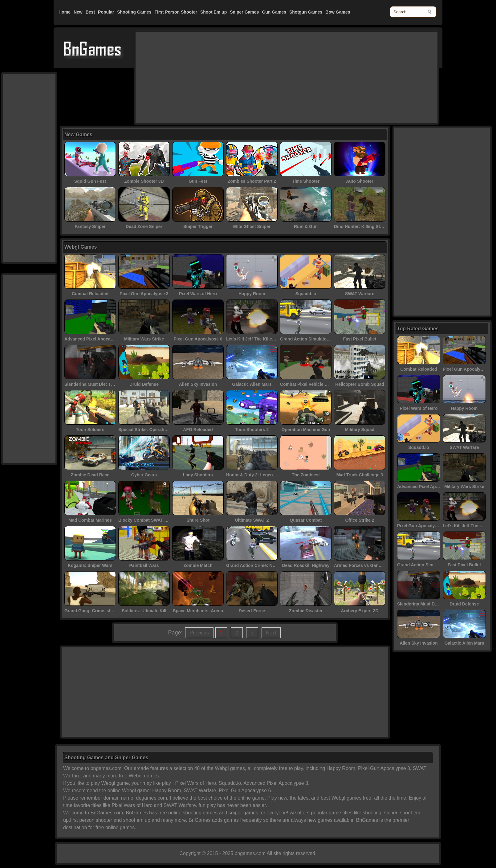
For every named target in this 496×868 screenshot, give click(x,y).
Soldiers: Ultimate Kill (144, 611)
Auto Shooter (360, 181)
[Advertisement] (270, 77)
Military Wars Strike (144, 339)
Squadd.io (306, 294)
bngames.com (250, 853)
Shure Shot (198, 520)
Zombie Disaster (306, 611)
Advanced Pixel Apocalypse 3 (95, 339)
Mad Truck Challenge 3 (360, 475)
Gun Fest (198, 181)
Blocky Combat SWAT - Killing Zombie (157, 520)
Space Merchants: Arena (198, 611)
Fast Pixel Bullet (360, 339)
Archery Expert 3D (360, 611)
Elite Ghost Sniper (252, 226)
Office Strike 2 (360, 520)
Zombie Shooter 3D (144, 181)
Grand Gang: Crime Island (91, 611)
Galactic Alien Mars (252, 384)
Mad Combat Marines (90, 520)
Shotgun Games (306, 12)
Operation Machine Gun (306, 430)
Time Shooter (306, 181)
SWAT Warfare (360, 294)
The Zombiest (306, 475)
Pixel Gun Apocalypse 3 (144, 294)
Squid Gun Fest (90, 181)
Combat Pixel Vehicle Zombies (311, 384)
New (78, 12)
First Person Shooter (176, 12)
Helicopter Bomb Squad (360, 384)
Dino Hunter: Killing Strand (362, 226)
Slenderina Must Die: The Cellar (97, 384)
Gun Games (274, 12)
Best (90, 12)
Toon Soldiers (90, 430)
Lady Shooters (198, 475)
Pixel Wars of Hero (198, 294)
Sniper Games (244, 12)
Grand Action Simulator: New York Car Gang (325, 339)
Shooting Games (134, 12)
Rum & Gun (306, 226)
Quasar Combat (306, 520)
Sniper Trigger (198, 226)
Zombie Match (198, 565)
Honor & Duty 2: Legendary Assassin (264, 475)
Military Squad (360, 430)
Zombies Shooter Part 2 (252, 181)
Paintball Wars (144, 565)
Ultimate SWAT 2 (252, 520)
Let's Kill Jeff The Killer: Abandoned (263, 339)
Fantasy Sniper (90, 226)
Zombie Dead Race (90, 475)
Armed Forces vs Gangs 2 (361, 565)
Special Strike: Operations (145, 430)
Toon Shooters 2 (252, 430)
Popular (106, 12)
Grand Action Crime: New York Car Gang (268, 565)
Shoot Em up (213, 12)
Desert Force (252, 611)
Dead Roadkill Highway (306, 565)
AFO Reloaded (198, 430)
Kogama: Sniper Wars (90, 565)
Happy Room (252, 294)
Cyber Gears (144, 475)
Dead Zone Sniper (144, 226)
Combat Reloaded (90, 294)
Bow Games (338, 12)
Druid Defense (144, 384)
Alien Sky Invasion (198, 384)
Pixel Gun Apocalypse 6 (198, 339)
